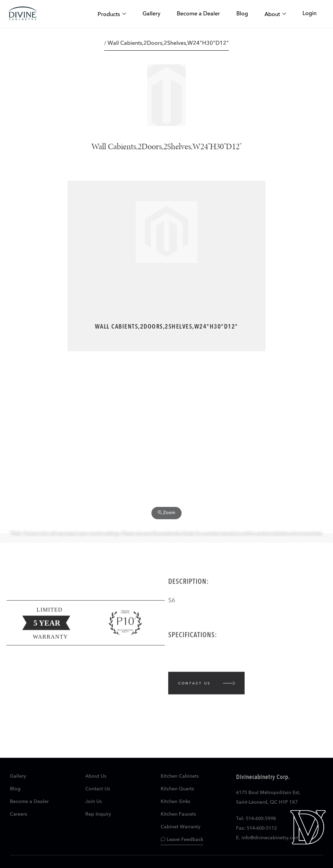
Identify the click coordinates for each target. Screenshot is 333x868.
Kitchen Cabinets (180, 776)
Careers (18, 814)
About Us (96, 776)
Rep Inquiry (98, 814)
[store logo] (23, 14)
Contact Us (98, 789)
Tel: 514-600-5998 (256, 819)
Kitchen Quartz (177, 789)
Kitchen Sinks (175, 802)
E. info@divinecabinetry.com (268, 838)
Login (310, 14)
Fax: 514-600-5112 (256, 828)
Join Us (94, 802)
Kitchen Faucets (178, 814)
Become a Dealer (29, 802)
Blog (15, 789)
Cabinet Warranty (181, 827)
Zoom (166, 513)
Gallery (18, 776)
